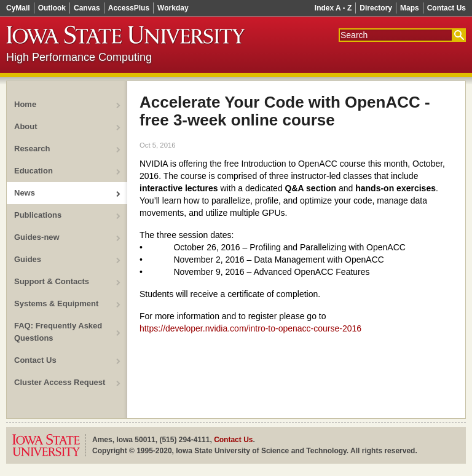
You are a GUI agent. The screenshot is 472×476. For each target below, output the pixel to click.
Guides (28, 259)
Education (33, 171)
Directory (376, 8)
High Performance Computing (79, 57)
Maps (410, 8)
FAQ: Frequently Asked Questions (58, 332)
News (25, 193)
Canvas (87, 8)
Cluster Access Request (60, 382)
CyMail (18, 8)
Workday (173, 8)
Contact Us (446, 8)
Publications (38, 215)
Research (32, 149)
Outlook (52, 8)
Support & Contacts (52, 281)
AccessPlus (129, 8)
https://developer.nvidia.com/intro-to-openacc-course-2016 (250, 328)
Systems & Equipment (56, 303)
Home (25, 104)
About (26, 126)
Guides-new (37, 237)
